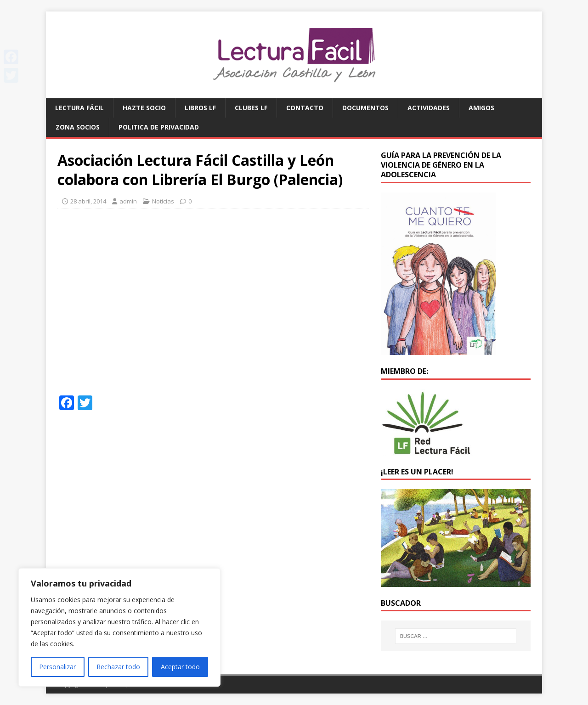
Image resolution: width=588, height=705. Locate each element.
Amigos (481, 108)
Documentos (365, 108)
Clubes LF (251, 108)
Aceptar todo (180, 667)
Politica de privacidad (159, 127)
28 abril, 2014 (88, 201)
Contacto (305, 108)
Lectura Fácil (79, 108)
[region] (119, 627)
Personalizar (57, 667)
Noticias (163, 201)
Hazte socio (144, 108)
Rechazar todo (118, 667)
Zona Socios (78, 127)
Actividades (429, 108)
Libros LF (200, 108)
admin (128, 201)
